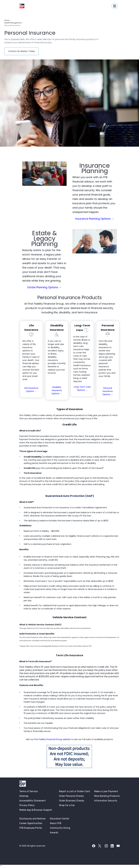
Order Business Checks (72, 801)
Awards (54, 833)
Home (7, 20)
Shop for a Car (67, 805)
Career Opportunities (31, 823)
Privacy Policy (27, 805)
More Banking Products (107, 796)
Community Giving (60, 828)
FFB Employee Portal (31, 828)
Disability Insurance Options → (57, 390)
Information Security (106, 801)
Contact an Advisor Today (23, 51)
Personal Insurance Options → (108, 391)
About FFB (56, 823)
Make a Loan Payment (106, 791)
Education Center (60, 819)
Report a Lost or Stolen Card (74, 791)
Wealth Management (13, 23)
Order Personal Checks (71, 796)
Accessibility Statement (32, 801)
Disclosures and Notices (32, 819)
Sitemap (24, 796)
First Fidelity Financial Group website (53, 739)
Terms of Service (28, 791)
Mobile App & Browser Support (36, 810)
